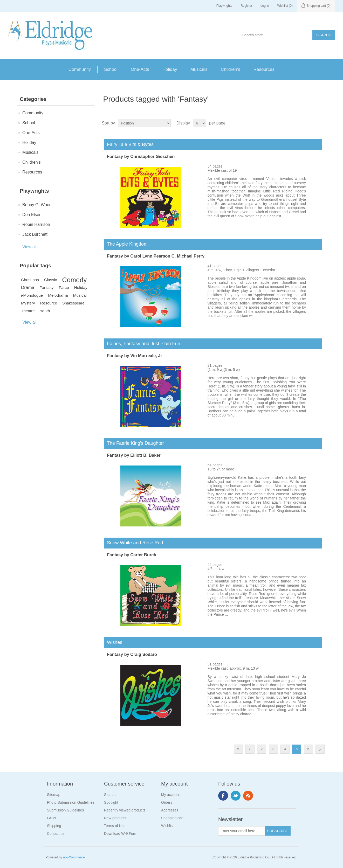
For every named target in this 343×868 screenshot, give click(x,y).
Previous (250, 749)
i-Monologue (32, 295)
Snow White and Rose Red (134, 543)
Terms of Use (115, 826)
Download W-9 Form (121, 834)
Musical (80, 295)
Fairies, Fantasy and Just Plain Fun (142, 344)
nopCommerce (74, 857)
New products (115, 818)
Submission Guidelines (65, 810)
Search (110, 795)
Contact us (56, 834)
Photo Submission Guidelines (71, 802)
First (238, 749)
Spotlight (111, 802)
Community (80, 69)
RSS (248, 796)
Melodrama (58, 295)
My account (170, 795)
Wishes (113, 642)
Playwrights (224, 6)
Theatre (28, 311)
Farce (64, 287)
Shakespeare (73, 303)
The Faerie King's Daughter (134, 443)
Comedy (74, 280)
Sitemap (54, 795)
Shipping (54, 826)
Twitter (236, 796)
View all (29, 247)
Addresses (170, 810)
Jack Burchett (35, 234)
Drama (28, 287)
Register (246, 6)
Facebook (223, 796)
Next (320, 749)
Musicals (199, 69)
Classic (50, 280)
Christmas (30, 280)
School (111, 69)
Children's (231, 69)
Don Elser (31, 215)
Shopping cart (172, 818)
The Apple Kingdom (126, 244)
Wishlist (167, 826)
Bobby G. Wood (37, 205)
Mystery (28, 303)
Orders (167, 802)
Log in (265, 6)
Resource (49, 303)
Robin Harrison (36, 224)
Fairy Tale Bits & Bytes (129, 144)
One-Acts (140, 69)
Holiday (170, 69)
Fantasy (46, 287)
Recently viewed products (125, 810)
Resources (264, 69)
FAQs (52, 818)
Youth (45, 311)
